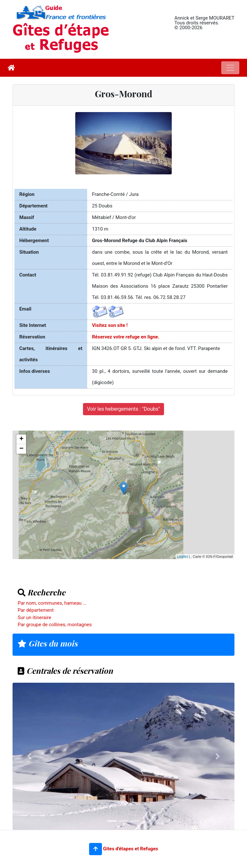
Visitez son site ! (110, 325)
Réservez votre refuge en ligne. (126, 337)
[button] (96, 849)
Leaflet (183, 557)
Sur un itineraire (34, 618)
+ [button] (21, 439)
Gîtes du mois (48, 643)
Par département (36, 610)
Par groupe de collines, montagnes (55, 625)
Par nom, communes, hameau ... (52, 603)
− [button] (21, 449)
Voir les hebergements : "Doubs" (124, 409)
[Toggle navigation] (230, 68)
